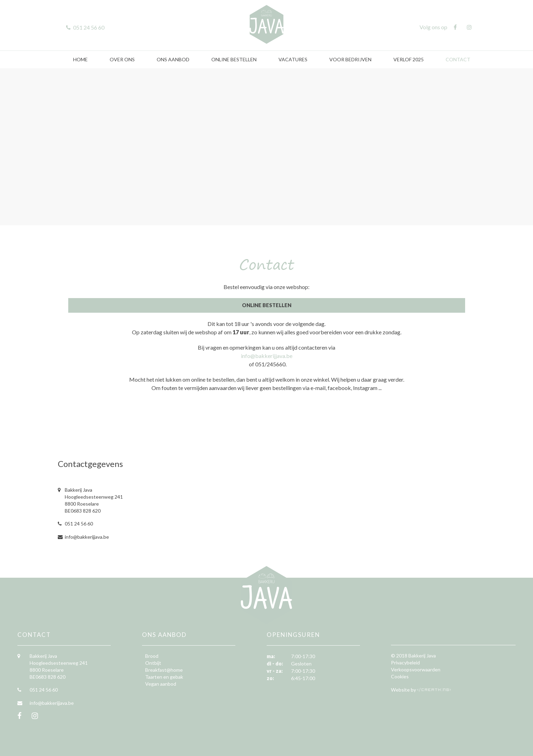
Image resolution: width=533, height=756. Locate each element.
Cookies (400, 676)
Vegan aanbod (161, 684)
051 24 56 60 (79, 524)
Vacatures (293, 59)
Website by (404, 690)
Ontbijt (153, 663)
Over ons (122, 59)
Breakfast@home (164, 670)
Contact (458, 59)
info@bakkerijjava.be (267, 356)
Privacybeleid (405, 663)
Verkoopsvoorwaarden (416, 669)
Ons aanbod (173, 59)
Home (80, 59)
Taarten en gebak (164, 677)
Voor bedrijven (350, 59)
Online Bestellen (267, 305)
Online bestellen (234, 59)
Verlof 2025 (409, 59)
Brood (152, 656)
